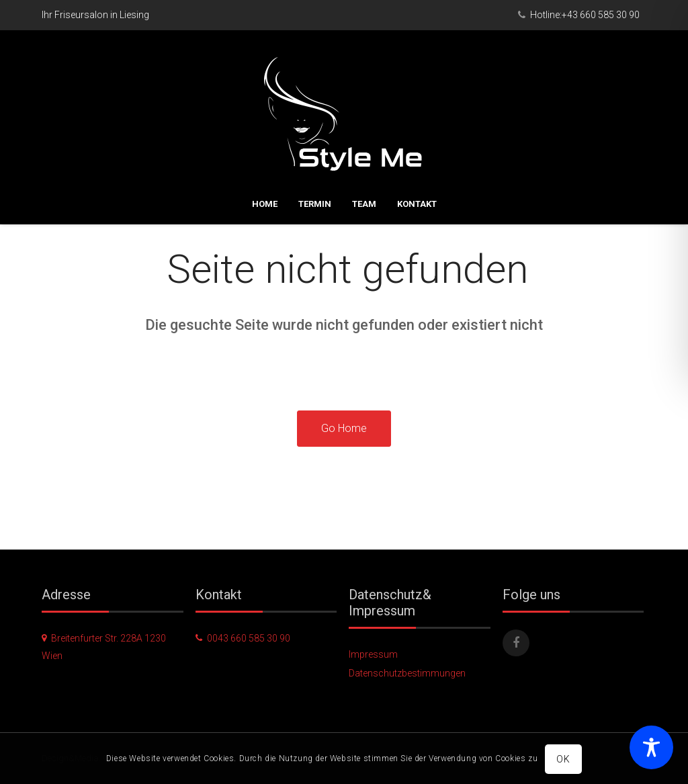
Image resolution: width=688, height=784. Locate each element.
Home (265, 158)
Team (364, 158)
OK (564, 759)
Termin (315, 158)
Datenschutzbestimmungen (407, 673)
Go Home (344, 428)
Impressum (373, 654)
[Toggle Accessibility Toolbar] (651, 747)
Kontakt (417, 158)
